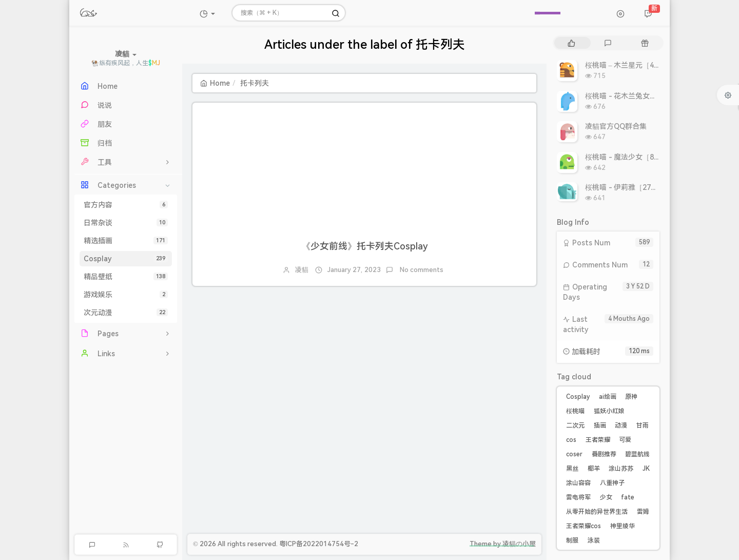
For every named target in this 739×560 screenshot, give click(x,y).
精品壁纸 (126, 277)
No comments (421, 270)
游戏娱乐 (126, 295)
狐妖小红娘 (609, 411)
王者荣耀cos (584, 526)
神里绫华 (623, 526)
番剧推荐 (604, 454)
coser (574, 454)
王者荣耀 (598, 440)
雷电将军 (578, 497)
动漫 (621, 426)
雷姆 (643, 512)
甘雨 (643, 426)
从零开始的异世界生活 (597, 512)
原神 (631, 397)
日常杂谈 (126, 223)
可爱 (625, 440)
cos (571, 440)
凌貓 (302, 270)
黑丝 (572, 469)
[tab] (571, 43)
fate (628, 497)
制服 (572, 540)
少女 (606, 497)
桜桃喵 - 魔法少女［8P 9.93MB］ (639, 157)
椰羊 (594, 469)
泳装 (594, 540)
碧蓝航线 (637, 454)
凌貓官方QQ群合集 (616, 126)
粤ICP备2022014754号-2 (319, 544)
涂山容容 (578, 483)
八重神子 (612, 483)
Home (215, 83)
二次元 (575, 426)
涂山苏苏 (621, 469)
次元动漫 (126, 313)
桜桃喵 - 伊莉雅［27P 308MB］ (636, 187)
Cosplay (126, 259)
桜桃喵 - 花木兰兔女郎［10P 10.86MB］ (650, 96)
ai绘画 (608, 397)
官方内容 (126, 205)
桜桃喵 (575, 411)
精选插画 (126, 241)
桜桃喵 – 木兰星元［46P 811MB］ (640, 65)
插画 (600, 426)
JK (646, 469)
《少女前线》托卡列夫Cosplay (365, 246)
